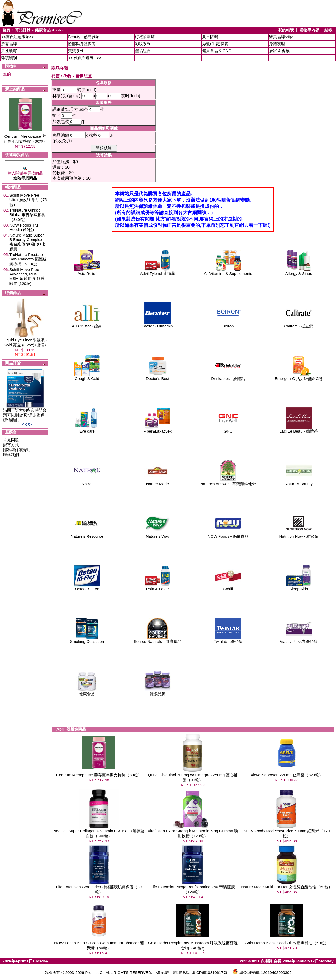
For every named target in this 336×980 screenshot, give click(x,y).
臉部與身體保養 (82, 44)
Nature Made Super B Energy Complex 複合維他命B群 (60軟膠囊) (28, 242)
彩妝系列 (143, 44)
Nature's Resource (87, 534)
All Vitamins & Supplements (228, 272)
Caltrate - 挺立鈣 (299, 324)
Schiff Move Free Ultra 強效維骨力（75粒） (28, 200)
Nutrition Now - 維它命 (298, 534)
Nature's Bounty (298, 482)
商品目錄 (23, 30)
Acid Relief (87, 272)
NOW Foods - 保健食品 (228, 534)
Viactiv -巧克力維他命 (299, 640)
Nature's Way (157, 534)
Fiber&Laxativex (157, 429)
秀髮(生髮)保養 (215, 44)
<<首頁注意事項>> (17, 37)
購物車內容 (309, 30)
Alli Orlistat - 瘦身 (87, 324)
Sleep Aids (299, 587)
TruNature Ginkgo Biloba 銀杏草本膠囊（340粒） (27, 215)
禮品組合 (143, 51)
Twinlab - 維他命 (228, 640)
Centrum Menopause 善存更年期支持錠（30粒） (99, 775)
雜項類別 (9, 58)
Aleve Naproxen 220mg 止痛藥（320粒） (287, 775)
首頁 (6, 30)
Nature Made (157, 482)
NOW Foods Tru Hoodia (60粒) (24, 227)
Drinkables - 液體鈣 (228, 377)
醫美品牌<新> (281, 37)
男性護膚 (9, 51)
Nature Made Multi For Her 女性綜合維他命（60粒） (287, 887)
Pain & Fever (157, 587)
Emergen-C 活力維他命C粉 (299, 377)
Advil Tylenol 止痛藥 (158, 272)
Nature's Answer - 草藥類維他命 (228, 482)
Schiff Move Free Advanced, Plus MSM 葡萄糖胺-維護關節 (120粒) (27, 276)
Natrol (87, 482)
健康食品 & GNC (50, 30)
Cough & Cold (87, 377)
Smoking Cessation (87, 640)
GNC (228, 429)
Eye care (87, 429)
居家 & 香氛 (279, 51)
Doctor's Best (157, 377)
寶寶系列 (76, 51)
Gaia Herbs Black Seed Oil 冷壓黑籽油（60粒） (287, 943)
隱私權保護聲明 (17, 450)
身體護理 (277, 44)
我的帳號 (286, 30)
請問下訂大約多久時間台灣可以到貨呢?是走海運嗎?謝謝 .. (25, 415)
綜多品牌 (157, 692)
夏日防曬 (210, 37)
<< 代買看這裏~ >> (85, 58)
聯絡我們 (11, 455)
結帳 (328, 30)
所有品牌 (9, 44)
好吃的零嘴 (145, 37)
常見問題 (11, 440)
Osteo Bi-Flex (87, 587)
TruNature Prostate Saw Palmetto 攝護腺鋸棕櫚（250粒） (28, 259)
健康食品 (87, 692)
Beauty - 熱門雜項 (84, 37)
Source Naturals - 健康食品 (158, 640)
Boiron (228, 324)
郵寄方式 (11, 445)
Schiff (228, 587)
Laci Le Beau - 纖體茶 (299, 429)
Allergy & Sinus (299, 272)
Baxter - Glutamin (158, 324)
